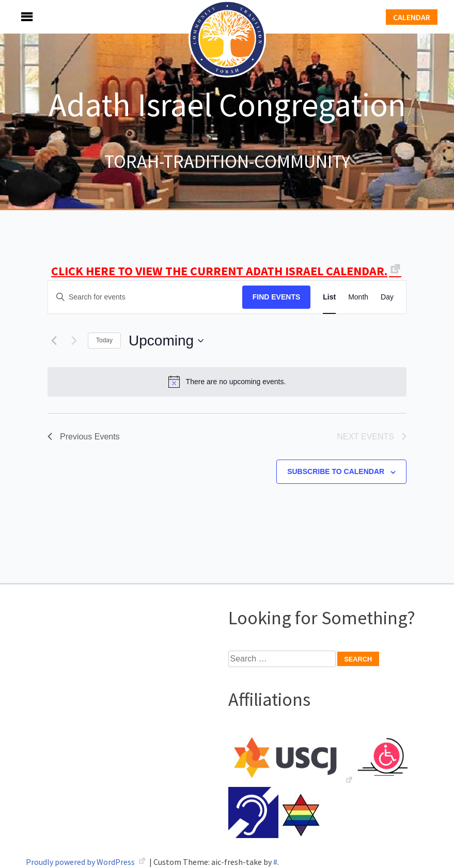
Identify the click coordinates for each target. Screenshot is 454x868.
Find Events (277, 297)
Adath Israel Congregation (227, 104)
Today (104, 340)
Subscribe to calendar (336, 471)
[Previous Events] (54, 341)
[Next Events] (74, 341)
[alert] (227, 382)
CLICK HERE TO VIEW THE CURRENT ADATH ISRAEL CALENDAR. (219, 271)
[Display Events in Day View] (387, 297)
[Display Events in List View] (329, 297)
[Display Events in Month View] (358, 297)
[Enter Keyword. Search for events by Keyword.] (145, 297)
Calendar (412, 17)
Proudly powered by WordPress (81, 862)
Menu (15, 17)
